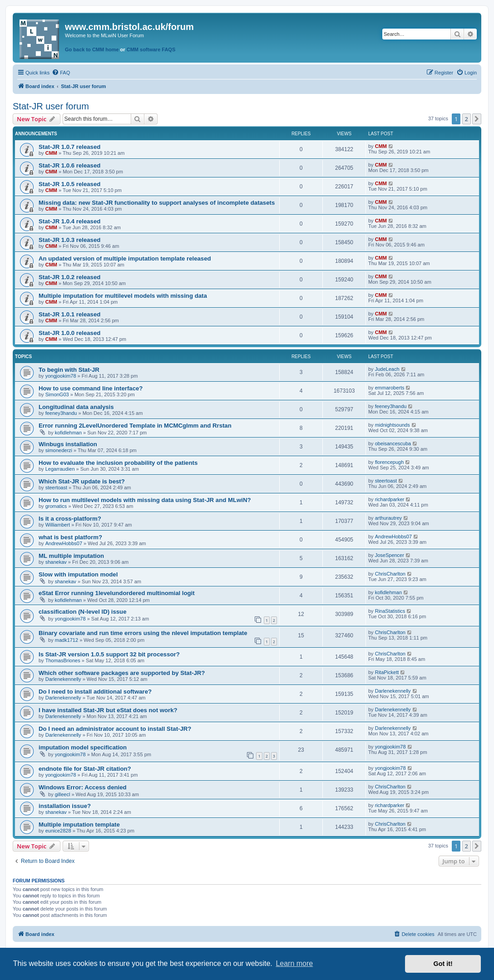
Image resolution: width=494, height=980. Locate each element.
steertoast (56, 488)
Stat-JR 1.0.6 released (69, 165)
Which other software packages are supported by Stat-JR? (122, 673)
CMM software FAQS (151, 49)
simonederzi (59, 450)
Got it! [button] (443, 964)
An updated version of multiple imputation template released (125, 259)
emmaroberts (390, 388)
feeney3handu (61, 413)
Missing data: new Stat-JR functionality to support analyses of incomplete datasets (157, 203)
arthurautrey (388, 518)
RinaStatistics (390, 611)
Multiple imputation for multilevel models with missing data (123, 296)
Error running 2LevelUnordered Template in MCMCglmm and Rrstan (135, 426)
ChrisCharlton (390, 574)
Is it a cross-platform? (70, 519)
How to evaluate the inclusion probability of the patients (118, 463)
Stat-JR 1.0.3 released (69, 240)
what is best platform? (70, 537)
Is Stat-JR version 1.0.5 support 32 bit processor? (109, 654)
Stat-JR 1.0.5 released (69, 184)
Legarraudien (60, 469)
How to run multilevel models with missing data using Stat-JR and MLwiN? (145, 500)
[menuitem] (61, 73)
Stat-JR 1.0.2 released (69, 277)
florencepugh (390, 462)
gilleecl (63, 794)
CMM (51, 153)
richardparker (390, 499)
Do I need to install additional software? (95, 692)
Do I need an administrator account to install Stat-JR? (115, 729)
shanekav (56, 562)
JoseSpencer (390, 555)
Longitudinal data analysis (76, 407)
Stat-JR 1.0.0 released (69, 333)
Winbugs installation (68, 444)
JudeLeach (387, 369)
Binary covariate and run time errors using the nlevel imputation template (143, 633)
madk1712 (67, 640)
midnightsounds (393, 425)
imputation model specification (83, 747)
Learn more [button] (294, 963)
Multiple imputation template (79, 825)
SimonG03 (57, 394)
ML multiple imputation (71, 556)
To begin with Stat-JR (69, 370)
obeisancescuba (393, 443)
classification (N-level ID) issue (83, 612)
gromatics (56, 506)
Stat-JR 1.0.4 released (69, 221)
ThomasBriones (63, 660)
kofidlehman (68, 433)
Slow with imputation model (78, 574)
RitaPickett (387, 672)
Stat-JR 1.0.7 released (69, 147)
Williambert (58, 525)
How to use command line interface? (91, 388)
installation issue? (65, 806)
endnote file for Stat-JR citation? (85, 769)
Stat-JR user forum (51, 106)
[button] (477, 119)
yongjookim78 (61, 376)
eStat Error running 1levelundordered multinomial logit (117, 593)
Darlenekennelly (63, 679)
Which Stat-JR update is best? (82, 481)
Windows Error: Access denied (83, 787)
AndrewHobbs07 (64, 543)
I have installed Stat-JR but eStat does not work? (108, 710)
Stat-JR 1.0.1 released (69, 314)
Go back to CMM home (92, 49)
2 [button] (467, 119)
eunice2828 (58, 831)
